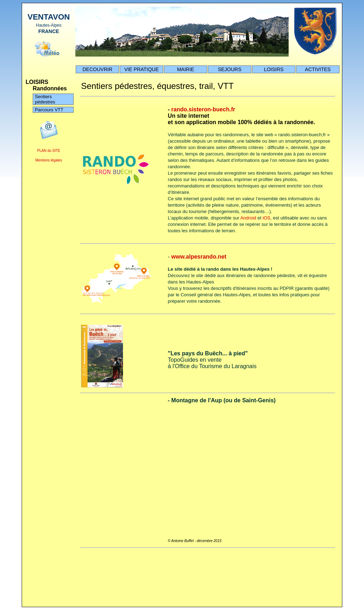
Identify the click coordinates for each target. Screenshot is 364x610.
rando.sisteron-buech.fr (203, 109)
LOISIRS (274, 69)
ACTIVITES (318, 69)
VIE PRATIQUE (142, 69)
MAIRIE (186, 69)
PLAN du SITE (49, 151)
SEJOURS (230, 69)
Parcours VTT (49, 110)
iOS (267, 218)
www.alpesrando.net (199, 257)
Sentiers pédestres (45, 99)
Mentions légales (49, 160)
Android (248, 218)
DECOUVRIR (97, 69)
